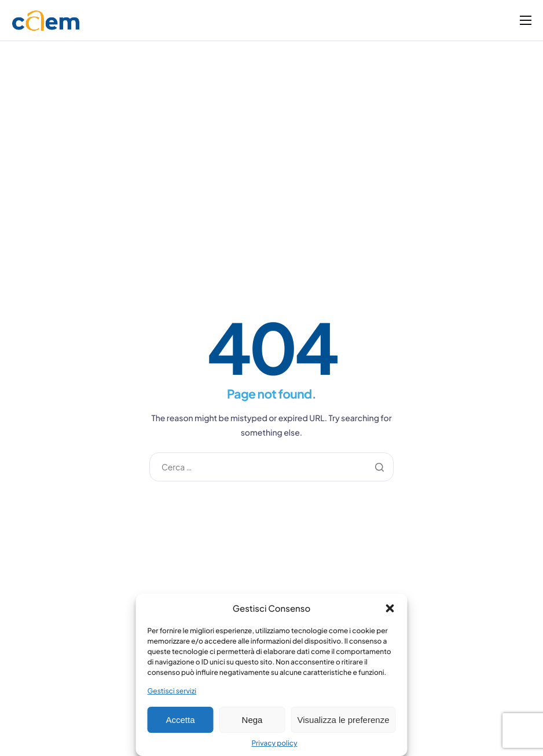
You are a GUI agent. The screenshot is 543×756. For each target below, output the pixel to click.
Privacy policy (274, 743)
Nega (252, 720)
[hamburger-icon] (526, 20)
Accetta (180, 720)
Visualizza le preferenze (344, 720)
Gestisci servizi (172, 691)
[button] (390, 608)
